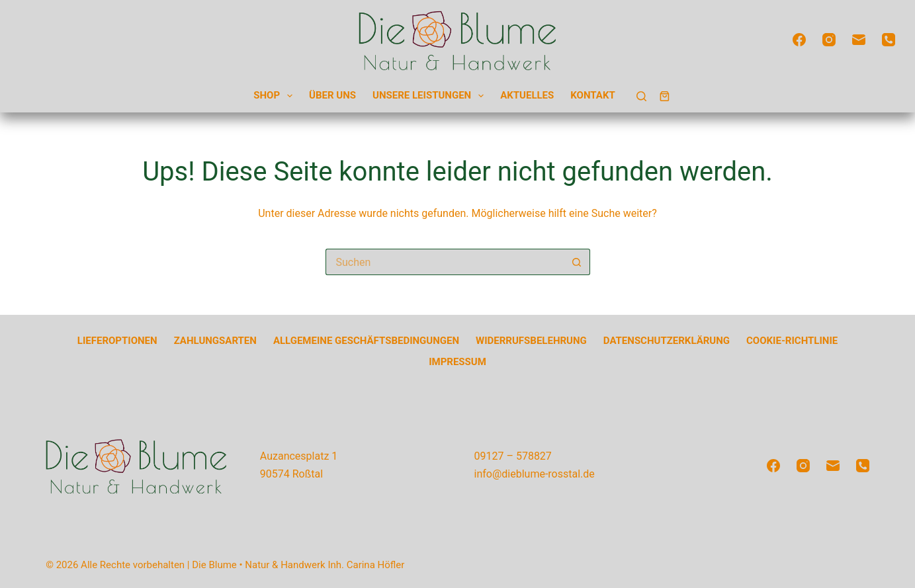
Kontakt (592, 95)
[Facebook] (799, 40)
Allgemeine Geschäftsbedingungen (366, 341)
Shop (276, 96)
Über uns (332, 95)
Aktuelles (527, 95)
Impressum (457, 362)
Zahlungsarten (215, 341)
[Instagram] (829, 40)
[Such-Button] (577, 262)
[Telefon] (889, 40)
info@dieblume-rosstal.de (535, 474)
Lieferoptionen (117, 341)
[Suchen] (641, 96)
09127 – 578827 (513, 456)
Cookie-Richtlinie (792, 341)
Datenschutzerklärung (667, 341)
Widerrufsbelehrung (531, 341)
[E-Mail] (859, 40)
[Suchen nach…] (445, 262)
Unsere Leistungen (431, 96)
